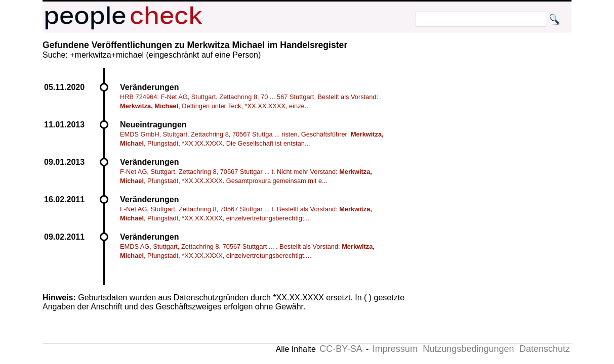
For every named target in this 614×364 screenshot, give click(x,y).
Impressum (395, 349)
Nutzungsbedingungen (468, 349)
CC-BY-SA (341, 349)
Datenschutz (545, 349)
